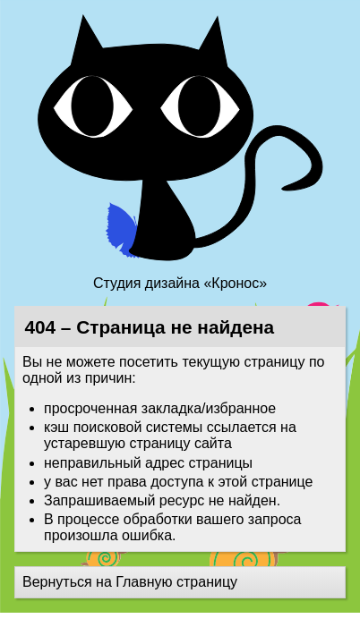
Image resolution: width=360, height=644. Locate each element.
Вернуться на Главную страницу (130, 582)
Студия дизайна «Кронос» (180, 283)
